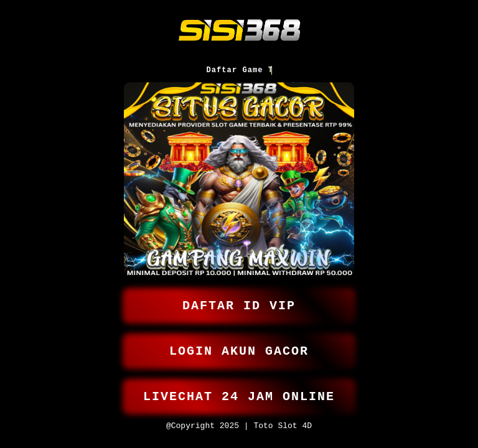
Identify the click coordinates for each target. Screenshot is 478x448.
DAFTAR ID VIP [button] (239, 298)
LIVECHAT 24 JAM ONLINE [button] (239, 394)
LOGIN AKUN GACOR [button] (239, 346)
